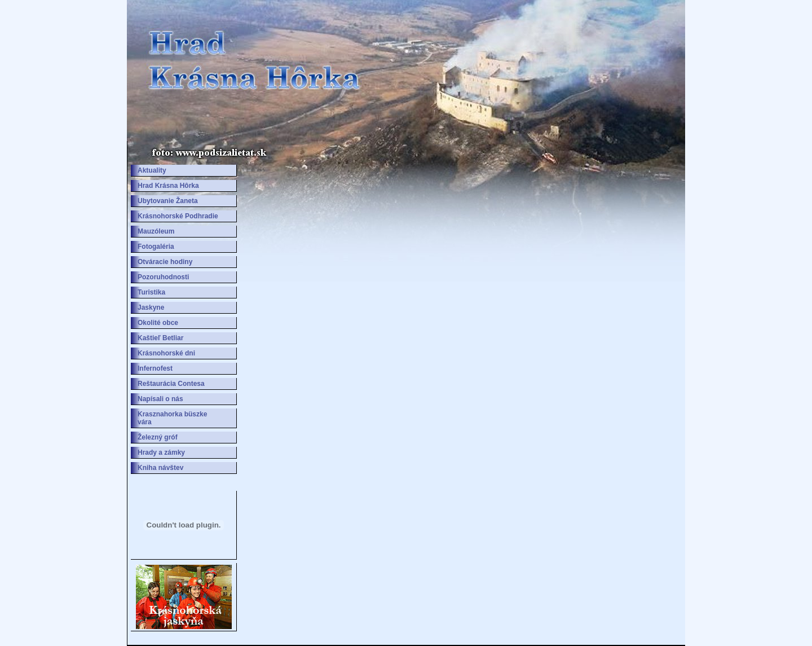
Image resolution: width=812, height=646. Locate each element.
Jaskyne (151, 307)
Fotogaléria (156, 247)
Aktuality (152, 170)
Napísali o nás (160, 399)
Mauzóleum (156, 231)
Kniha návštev (160, 468)
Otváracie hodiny (165, 262)
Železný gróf (158, 437)
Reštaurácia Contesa (171, 384)
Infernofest (155, 368)
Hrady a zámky (161, 452)
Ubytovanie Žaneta (168, 201)
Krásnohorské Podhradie (178, 216)
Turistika (151, 292)
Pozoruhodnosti (163, 277)
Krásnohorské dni (166, 353)
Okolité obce (158, 323)
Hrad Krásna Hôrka (168, 186)
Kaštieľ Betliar (160, 338)
